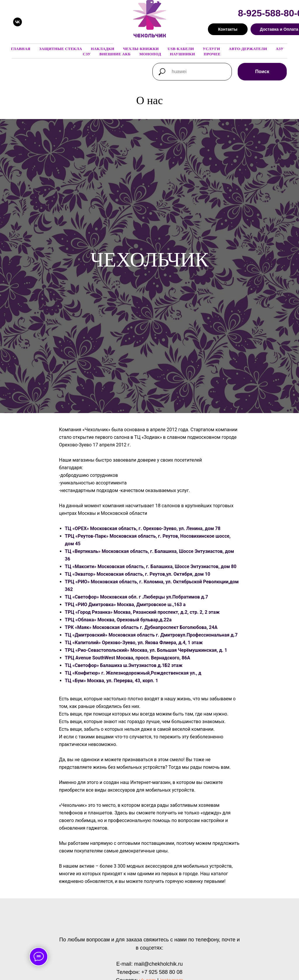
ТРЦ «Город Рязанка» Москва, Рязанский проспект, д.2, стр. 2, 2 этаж (142, 612)
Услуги (211, 49)
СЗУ (87, 54)
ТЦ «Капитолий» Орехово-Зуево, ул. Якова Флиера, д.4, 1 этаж (134, 643)
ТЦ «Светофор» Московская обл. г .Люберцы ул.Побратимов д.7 (136, 597)
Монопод (150, 54)
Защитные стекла (61, 49)
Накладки (102, 49)
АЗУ (280, 49)
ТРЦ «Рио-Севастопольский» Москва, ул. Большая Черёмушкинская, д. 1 (146, 650)
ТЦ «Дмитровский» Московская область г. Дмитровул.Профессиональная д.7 (151, 635)
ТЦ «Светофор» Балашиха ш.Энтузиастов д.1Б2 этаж (124, 665)
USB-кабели (181, 49)
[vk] (18, 22)
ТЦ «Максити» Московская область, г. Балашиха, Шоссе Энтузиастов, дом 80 (151, 566)
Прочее (212, 54)
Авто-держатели (248, 49)
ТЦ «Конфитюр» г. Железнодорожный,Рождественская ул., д (133, 673)
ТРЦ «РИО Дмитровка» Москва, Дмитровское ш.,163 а (125, 605)
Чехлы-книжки (141, 49)
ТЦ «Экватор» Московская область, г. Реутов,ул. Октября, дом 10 (138, 574)
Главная (21, 49)
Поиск (262, 72)
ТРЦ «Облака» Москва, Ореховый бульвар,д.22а (118, 620)
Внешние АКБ (115, 54)
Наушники (182, 54)
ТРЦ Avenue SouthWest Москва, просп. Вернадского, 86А (127, 658)
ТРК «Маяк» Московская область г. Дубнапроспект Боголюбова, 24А (141, 627)
